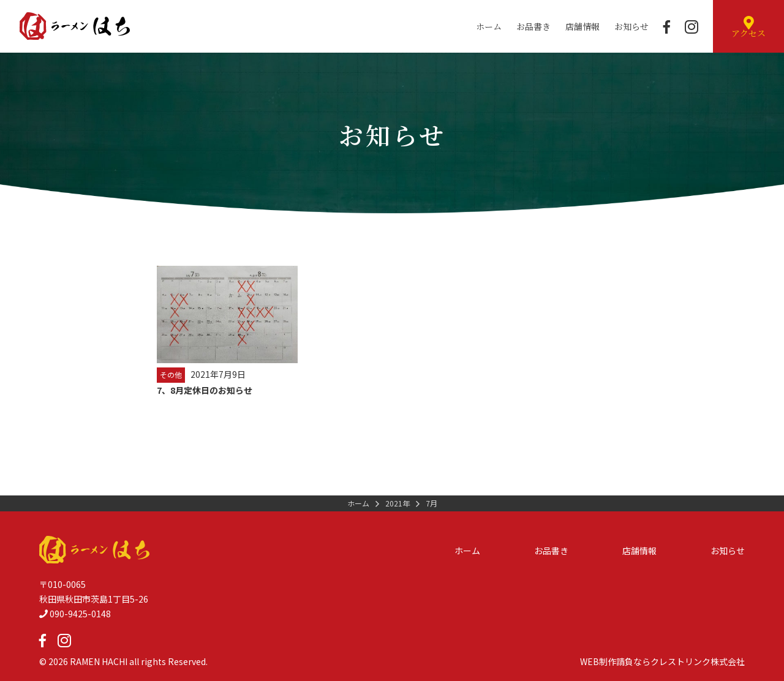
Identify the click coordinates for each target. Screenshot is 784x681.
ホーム (489, 26)
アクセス (748, 27)
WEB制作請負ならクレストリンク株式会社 (662, 661)
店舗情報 (582, 26)
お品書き (533, 26)
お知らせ (631, 26)
